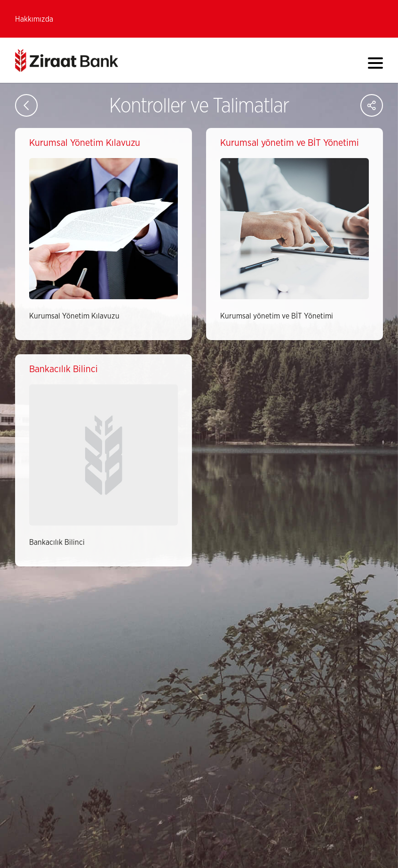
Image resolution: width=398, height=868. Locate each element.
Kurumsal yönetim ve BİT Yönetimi (277, 316)
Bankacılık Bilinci (57, 542)
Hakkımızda (34, 19)
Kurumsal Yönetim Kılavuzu (74, 316)
